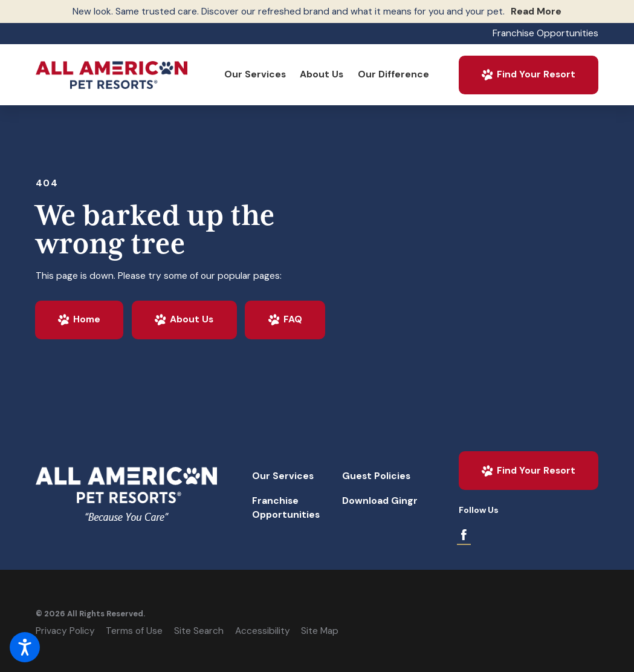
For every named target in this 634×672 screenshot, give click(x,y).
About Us (322, 74)
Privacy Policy (65, 631)
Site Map (320, 631)
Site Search (199, 631)
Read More (536, 11)
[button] (25, 647)
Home (79, 320)
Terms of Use (134, 631)
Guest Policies (376, 476)
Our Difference (393, 74)
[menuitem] (255, 75)
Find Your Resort (528, 75)
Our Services (255, 74)
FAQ (285, 320)
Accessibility (263, 631)
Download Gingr (380, 501)
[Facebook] (464, 535)
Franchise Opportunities (545, 33)
